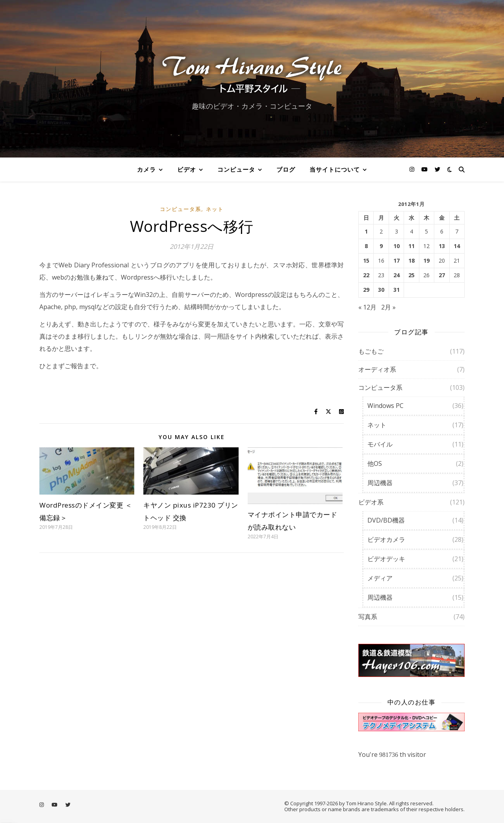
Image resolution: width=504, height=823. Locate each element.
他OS (375, 463)
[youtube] (425, 169)
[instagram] (413, 169)
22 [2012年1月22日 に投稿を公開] (366, 275)
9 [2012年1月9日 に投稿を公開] (381, 246)
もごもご (371, 351)
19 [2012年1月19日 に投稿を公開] (426, 261)
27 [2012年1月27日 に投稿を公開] (442, 275)
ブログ (286, 169)
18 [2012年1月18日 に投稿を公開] (411, 261)
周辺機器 (380, 483)
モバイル (380, 444)
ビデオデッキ (386, 559)
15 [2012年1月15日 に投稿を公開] (366, 261)
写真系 (368, 617)
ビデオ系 (371, 502)
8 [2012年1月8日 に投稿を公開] (366, 246)
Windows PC (385, 406)
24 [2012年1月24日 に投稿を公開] (397, 275)
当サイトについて (335, 169)
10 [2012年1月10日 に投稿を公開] (397, 246)
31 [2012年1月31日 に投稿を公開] (397, 290)
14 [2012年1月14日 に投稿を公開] (457, 246)
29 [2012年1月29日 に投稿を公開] (366, 290)
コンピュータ (236, 169)
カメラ (146, 169)
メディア (380, 578)
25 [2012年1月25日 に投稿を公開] (411, 275)
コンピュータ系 (181, 209)
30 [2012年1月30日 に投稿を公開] (381, 290)
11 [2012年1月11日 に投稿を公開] (411, 246)
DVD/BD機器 (386, 520)
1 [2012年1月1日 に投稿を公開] (366, 232)
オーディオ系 (377, 369)
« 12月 (367, 307)
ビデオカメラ (386, 539)
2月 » (388, 307)
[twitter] (437, 169)
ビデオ (187, 169)
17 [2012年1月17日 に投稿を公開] (397, 261)
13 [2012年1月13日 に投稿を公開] (442, 246)
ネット (215, 209)
